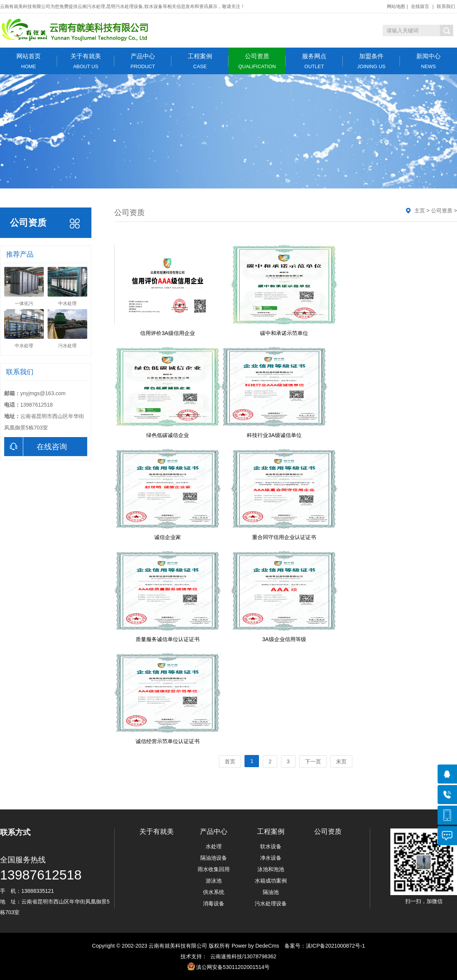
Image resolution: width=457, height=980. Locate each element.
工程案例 (200, 61)
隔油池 (271, 892)
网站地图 (396, 6)
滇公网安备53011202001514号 (233, 967)
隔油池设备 (214, 858)
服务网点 (314, 61)
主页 (420, 211)
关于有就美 (86, 61)
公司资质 (257, 61)
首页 (230, 761)
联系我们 (446, 6)
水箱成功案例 (271, 881)
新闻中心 (428, 61)
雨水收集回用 (214, 869)
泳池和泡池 (271, 869)
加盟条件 (371, 61)
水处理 (214, 846)
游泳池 (214, 881)
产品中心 (143, 61)
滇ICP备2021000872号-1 (336, 946)
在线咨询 (36, 447)
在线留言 (420, 6)
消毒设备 (214, 903)
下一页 (313, 761)
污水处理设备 (271, 903)
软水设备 (271, 846)
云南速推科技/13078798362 (242, 956)
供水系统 (214, 892)
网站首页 (29, 61)
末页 (341, 761)
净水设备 (271, 858)
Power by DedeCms (255, 946)
